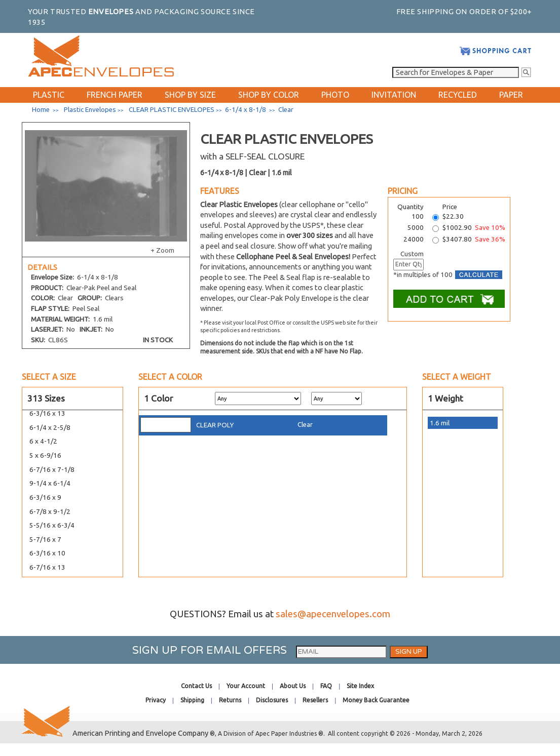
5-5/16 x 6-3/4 (52, 525)
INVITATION (394, 95)
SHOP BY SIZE (190, 95)
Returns (230, 700)
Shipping (192, 700)
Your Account (246, 686)
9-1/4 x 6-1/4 (50, 483)
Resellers (315, 700)
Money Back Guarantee (376, 700)
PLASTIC (49, 95)
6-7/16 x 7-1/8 (52, 470)
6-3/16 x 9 (45, 498)
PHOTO (335, 95)
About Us (293, 686)
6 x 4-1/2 (43, 441)
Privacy (156, 700)
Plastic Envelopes (90, 110)
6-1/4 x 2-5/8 (50, 428)
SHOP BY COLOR (269, 95)
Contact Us (196, 686)
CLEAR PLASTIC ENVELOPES (172, 110)
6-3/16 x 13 (47, 413)
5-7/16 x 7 (45, 540)
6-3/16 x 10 (47, 553)
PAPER (511, 95)
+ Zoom (162, 250)
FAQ (326, 686)
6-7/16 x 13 (47, 567)
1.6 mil (440, 423)
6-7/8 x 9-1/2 (50, 512)
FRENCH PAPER (115, 95)
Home (41, 110)
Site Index (360, 686)
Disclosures (272, 700)
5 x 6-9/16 (45, 455)
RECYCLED (458, 95)
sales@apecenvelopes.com (333, 614)
